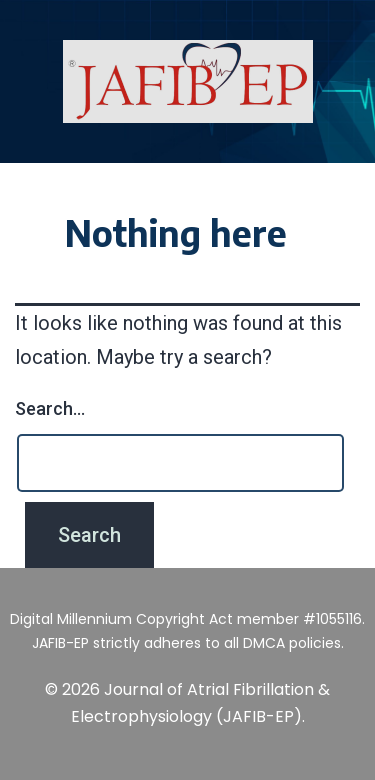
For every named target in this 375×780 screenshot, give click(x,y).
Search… (50, 408)
